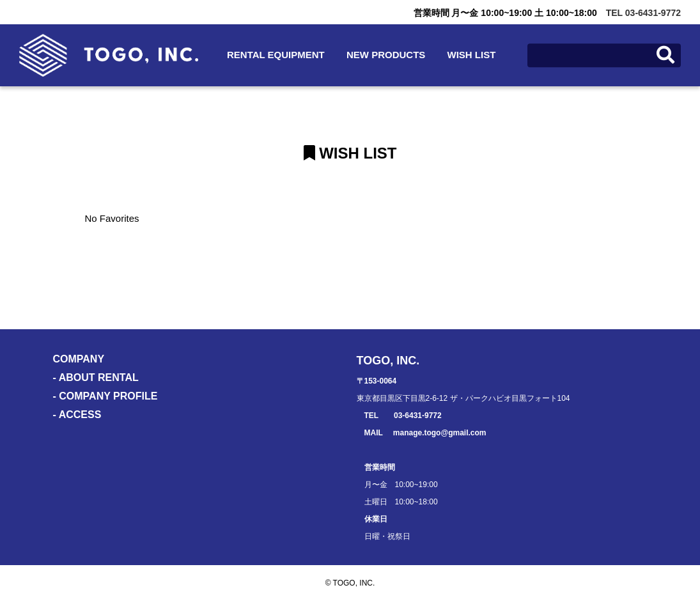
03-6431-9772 (418, 416)
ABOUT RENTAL (99, 377)
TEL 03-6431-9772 (643, 13)
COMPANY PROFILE (108, 396)
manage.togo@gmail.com (440, 433)
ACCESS (80, 415)
